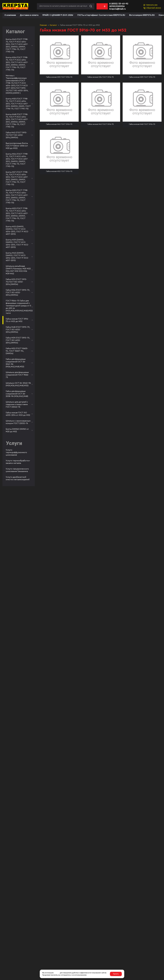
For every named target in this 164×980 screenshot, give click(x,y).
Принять (116, 974)
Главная (43, 25)
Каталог (53, 25)
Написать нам (152, 5)
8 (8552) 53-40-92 (119, 4)
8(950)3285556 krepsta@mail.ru (118, 8)
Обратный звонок (154, 8)
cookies (57, 973)
